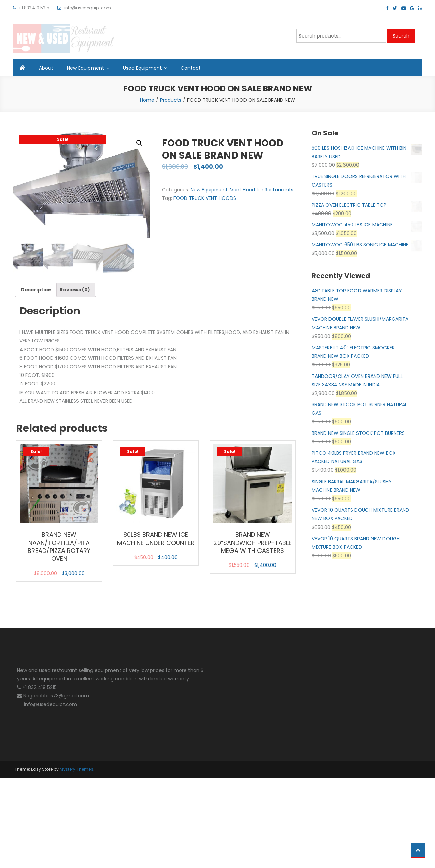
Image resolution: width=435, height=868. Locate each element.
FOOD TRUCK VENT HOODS (205, 198)
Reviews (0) (75, 290)
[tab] (36, 290)
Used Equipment (142, 68)
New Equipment (86, 68)
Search (401, 36)
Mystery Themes (76, 769)
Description (36, 290)
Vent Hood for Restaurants (262, 190)
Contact (191, 68)
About (46, 68)
